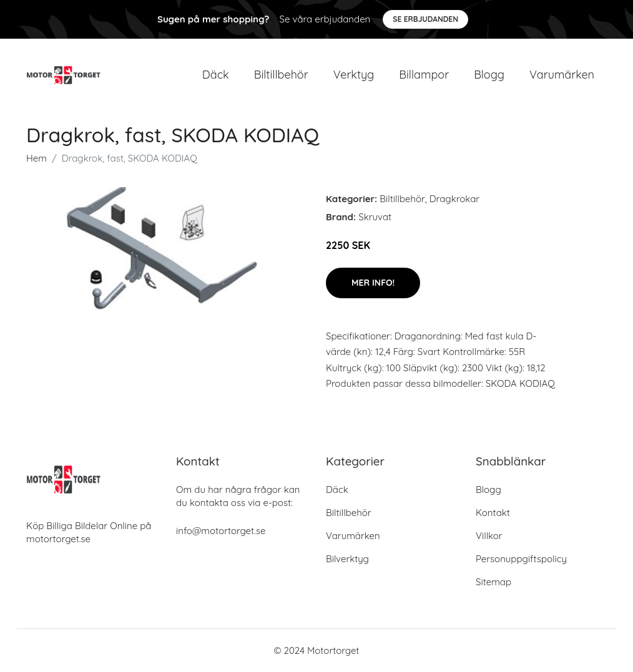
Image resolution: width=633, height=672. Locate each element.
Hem (37, 158)
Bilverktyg (347, 559)
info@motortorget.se (221, 531)
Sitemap (493, 582)
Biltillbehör (281, 75)
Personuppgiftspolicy (521, 559)
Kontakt (493, 513)
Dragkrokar (454, 199)
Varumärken (562, 75)
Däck (216, 75)
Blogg (489, 75)
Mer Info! (373, 283)
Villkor (489, 536)
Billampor (424, 75)
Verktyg (354, 75)
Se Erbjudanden (425, 19)
